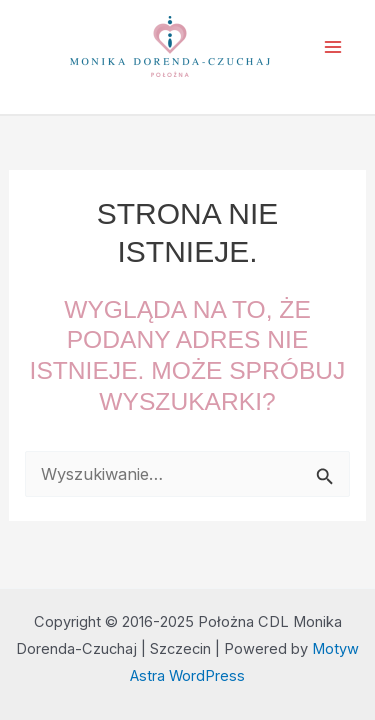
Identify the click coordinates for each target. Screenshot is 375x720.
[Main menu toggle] (332, 47)
